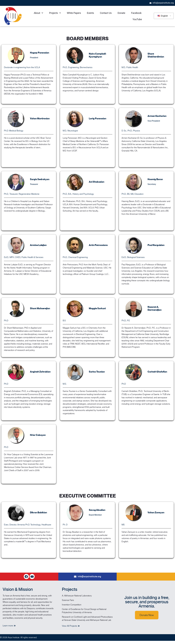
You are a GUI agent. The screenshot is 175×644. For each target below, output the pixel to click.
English (163, 16)
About (39, 13)
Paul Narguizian (156, 245)
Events (90, 13)
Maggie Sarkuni (97, 308)
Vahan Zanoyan (156, 512)
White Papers (74, 13)
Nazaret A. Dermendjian (155, 308)
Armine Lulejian (38, 245)
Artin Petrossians (98, 245)
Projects (55, 13)
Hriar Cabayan (38, 435)
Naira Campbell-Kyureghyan (98, 55)
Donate (121, 13)
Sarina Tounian (97, 372)
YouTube (137, 19)
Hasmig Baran (155, 179)
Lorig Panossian (98, 119)
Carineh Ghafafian (157, 372)
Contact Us (106, 13)
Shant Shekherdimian (156, 55)
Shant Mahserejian (40, 308)
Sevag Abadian (97, 510)
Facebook (136, 13)
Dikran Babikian (38, 512)
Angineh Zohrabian (40, 372)
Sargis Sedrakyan (40, 179)
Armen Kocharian (157, 116)
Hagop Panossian (40, 53)
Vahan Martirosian (40, 119)
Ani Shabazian (97, 182)
